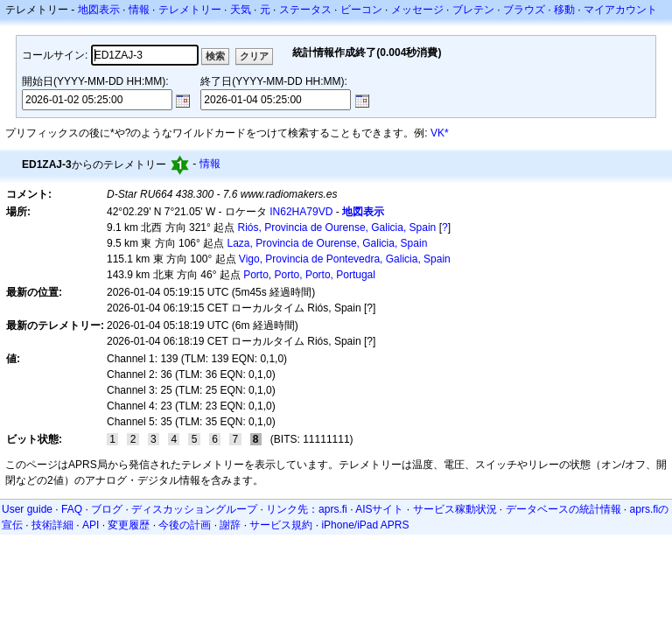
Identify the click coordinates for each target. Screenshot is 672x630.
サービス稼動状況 (455, 509)
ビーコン (361, 10)
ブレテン (473, 10)
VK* (440, 133)
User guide (27, 509)
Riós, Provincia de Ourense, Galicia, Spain (337, 227)
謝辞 (230, 525)
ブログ (107, 509)
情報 (139, 10)
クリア (254, 56)
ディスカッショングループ (194, 509)
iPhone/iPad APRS (365, 525)
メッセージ (417, 10)
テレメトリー (190, 10)
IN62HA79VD (301, 212)
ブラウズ (524, 10)
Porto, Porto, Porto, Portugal (309, 275)
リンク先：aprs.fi (307, 509)
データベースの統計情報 (563, 509)
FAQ (72, 509)
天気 (241, 10)
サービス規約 (281, 525)
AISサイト (379, 509)
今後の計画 (185, 525)
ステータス (305, 10)
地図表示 (99, 10)
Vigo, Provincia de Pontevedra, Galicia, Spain (345, 259)
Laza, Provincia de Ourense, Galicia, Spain (328, 243)
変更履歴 (129, 525)
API (91, 525)
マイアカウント (620, 10)
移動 (564, 10)
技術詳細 (52, 525)
